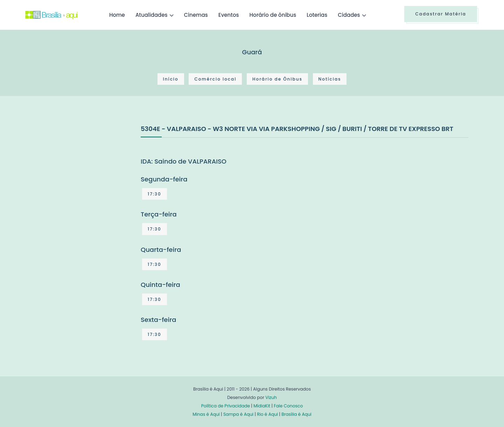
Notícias (330, 79)
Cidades (349, 15)
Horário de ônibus (273, 15)
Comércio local (215, 79)
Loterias (317, 15)
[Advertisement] (78, 176)
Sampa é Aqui (238, 414)
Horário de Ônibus (277, 79)
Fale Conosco (288, 406)
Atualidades (152, 15)
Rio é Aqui (267, 414)
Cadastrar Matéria (441, 14)
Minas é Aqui (206, 414)
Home (117, 15)
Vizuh (271, 397)
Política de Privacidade (226, 406)
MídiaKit (262, 406)
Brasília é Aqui (296, 414)
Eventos (229, 15)
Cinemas (196, 15)
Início (171, 79)
